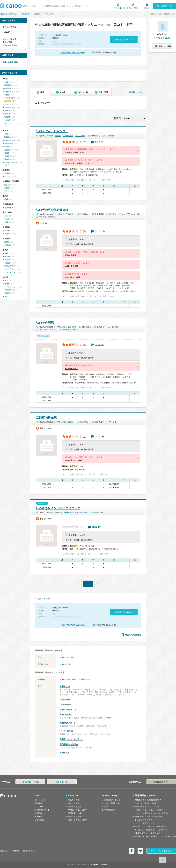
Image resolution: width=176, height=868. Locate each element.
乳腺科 (7, 147)
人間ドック (9, 296)
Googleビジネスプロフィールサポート (151, 830)
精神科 (7, 242)
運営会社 (4, 851)
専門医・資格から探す (78, 810)
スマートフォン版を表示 (161, 851)
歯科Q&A (38, 816)
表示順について (136, 92)
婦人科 (7, 219)
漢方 (6, 281)
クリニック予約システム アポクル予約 (151, 813)
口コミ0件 (96, 527)
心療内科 (8, 245)
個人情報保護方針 (109, 810)
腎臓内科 (8, 117)
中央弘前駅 (80, 136)
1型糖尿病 (64, 704)
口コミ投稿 (39, 820)
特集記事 (38, 813)
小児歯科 (8, 263)
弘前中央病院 (45, 323)
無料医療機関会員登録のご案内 (148, 800)
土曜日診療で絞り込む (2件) (73, 52)
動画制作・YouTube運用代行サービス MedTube (156, 836)
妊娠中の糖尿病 (66, 710)
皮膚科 (7, 173)
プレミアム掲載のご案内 (145, 803)
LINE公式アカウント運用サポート (150, 833)
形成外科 (8, 156)
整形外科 (8, 153)
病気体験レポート (42, 810)
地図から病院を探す (11, 62)
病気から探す (74, 800)
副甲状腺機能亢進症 (68, 744)
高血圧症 (63, 714)
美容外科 (8, 159)
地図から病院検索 (133, 635)
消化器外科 (9, 143)
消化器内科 (9, 92)
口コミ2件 (99, 142)
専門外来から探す (76, 813)
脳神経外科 (9, 150)
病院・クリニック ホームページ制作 (150, 826)
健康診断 (8, 293)
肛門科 (7, 188)
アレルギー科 (10, 107)
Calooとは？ (40, 800)
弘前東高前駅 (68, 136)
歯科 (6, 253)
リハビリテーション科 (13, 162)
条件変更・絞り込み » (124, 40)
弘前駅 (58, 136)
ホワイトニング (11, 272)
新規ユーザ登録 (133, 8)
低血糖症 (70, 657)
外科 (6, 134)
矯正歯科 (8, 256)
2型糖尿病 (64, 700)
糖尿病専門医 (65, 664)
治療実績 (113, 214)
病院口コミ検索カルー (9, 14)
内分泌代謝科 (10, 98)
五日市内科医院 (46, 418)
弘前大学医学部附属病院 (52, 210)
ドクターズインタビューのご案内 (149, 810)
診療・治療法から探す (78, 820)
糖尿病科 (37, 14)
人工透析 (8, 120)
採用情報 (15, 851)
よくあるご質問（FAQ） (112, 803)
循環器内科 (9, 88)
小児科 (7, 230)
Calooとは (118, 8)
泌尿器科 (8, 185)
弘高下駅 (70, 214)
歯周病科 (8, 260)
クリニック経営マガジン (145, 823)
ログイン (147, 8)
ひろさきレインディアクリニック (58, 508)
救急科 (7, 284)
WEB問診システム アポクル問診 (149, 816)
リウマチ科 (9, 104)
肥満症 (62, 752)
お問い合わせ (29, 851)
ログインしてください (163, 38)
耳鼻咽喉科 (9, 208)
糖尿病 (62, 657)
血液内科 (8, 114)
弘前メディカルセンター (52, 131)
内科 (6, 82)
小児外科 (8, 234)
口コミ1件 (99, 345)
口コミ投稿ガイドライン (112, 800)
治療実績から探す (76, 807)
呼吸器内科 (9, 85)
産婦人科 (8, 222)
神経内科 (8, 111)
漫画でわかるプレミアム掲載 (147, 807)
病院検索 (26, 14)
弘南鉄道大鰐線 (11, 45)
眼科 (6, 199)
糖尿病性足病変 (66, 723)
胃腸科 (7, 95)
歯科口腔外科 (10, 266)
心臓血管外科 (10, 140)
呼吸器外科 (9, 137)
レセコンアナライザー (145, 820)
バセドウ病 (64, 731)
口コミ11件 (100, 231)
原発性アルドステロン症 (70, 739)
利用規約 (105, 807)
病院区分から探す (76, 816)
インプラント (10, 269)
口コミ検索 (39, 807)
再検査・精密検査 (79, 679)
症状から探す (74, 803)
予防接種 (8, 290)
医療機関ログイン (161, 782)
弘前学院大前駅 (81, 512)
